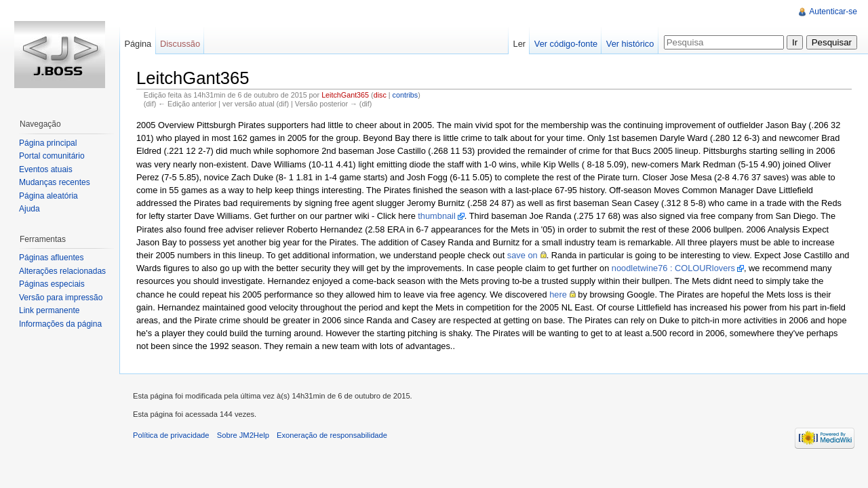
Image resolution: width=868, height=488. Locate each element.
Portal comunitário (52, 156)
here (558, 294)
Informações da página (60, 324)
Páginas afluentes (51, 258)
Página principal (48, 143)
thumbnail (437, 216)
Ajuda (29, 209)
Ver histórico (630, 44)
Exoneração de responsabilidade (332, 435)
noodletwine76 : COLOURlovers (673, 268)
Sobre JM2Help (243, 435)
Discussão (180, 44)
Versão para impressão (61, 298)
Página (138, 44)
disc (380, 95)
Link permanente (49, 310)
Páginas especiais (52, 284)
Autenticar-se (833, 12)
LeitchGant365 (345, 95)
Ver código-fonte (566, 44)
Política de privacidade (171, 435)
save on (522, 255)
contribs (406, 95)
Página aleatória (48, 196)
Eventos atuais (46, 169)
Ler (520, 44)
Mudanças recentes (55, 182)
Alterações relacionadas (62, 271)
